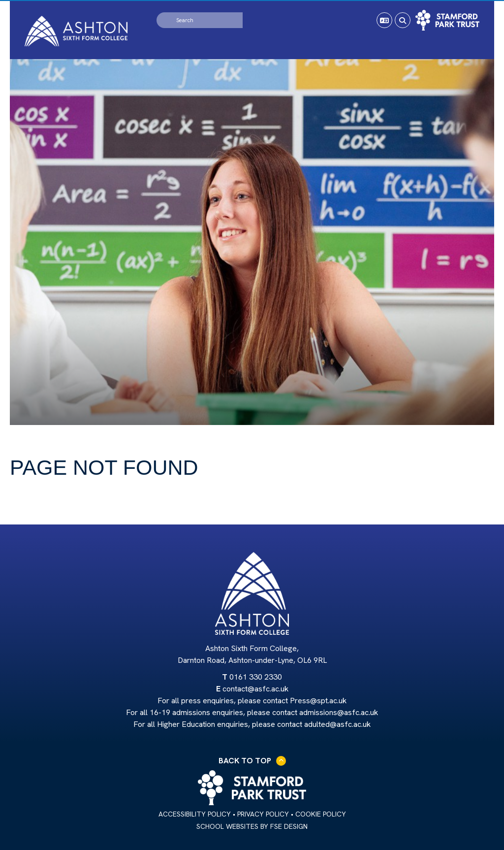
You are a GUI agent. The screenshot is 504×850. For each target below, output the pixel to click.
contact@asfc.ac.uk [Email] (255, 689)
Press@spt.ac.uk (318, 701)
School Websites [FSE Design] (227, 826)
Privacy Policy (263, 814)
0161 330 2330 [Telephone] (256, 677)
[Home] (76, 31)
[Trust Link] (447, 20)
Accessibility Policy (195, 814)
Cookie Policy (321, 814)
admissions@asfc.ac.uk (339, 712)
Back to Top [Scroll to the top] (252, 761)
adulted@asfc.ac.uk (337, 724)
